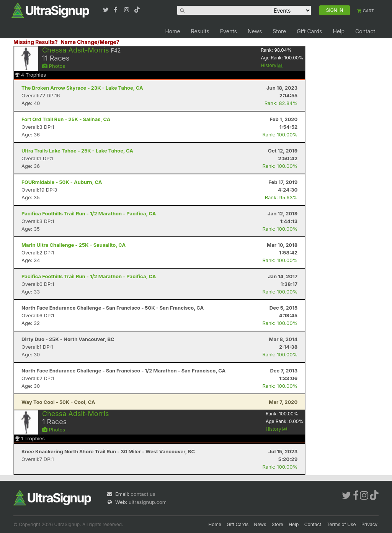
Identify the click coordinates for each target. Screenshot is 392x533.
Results (200, 31)
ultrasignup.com (148, 502)
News (255, 31)
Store (279, 31)
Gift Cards (309, 31)
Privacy (369, 524)
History (272, 65)
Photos (54, 66)
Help (339, 31)
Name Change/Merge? (90, 42)
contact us (143, 494)
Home (172, 31)
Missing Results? (36, 42)
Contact (365, 31)
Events (229, 31)
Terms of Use (341, 524)
